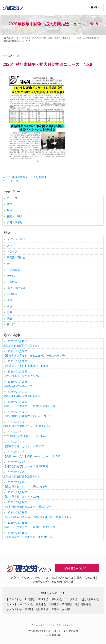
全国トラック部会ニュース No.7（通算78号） (31, 525)
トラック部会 (14, 599)
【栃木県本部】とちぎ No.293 (21, 495)
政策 (9, 210)
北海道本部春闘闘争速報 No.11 (22, 343)
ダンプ (11, 245)
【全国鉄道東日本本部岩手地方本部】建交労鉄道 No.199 (37, 515)
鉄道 (9, 318)
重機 (9, 312)
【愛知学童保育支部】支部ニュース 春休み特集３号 (34, 354)
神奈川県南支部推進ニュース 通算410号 (27, 505)
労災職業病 (13, 270)
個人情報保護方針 (63, 582)
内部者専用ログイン (77, 568)
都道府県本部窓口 (63, 578)
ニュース (12, 198)
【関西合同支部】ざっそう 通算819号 (26, 464)
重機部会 (43, 599)
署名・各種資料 (86, 578)
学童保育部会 (14, 609)
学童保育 (12, 282)
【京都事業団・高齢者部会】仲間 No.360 (28, 535)
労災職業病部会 (90, 599)
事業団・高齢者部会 (37, 609)
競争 (9, 306)
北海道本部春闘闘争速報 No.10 (22, 394)
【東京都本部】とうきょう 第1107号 (25, 444)
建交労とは (42, 578)
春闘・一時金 (15, 216)
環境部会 (57, 599)
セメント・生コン (17, 239)
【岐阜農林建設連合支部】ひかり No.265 (28, 414)
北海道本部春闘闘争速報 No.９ (22, 474)
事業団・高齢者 (16, 257)
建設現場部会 (83, 604)
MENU (96, 7)
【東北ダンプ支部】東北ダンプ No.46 (26, 364)
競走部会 (41, 604)
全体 (9, 264)
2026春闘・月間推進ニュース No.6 (25, 434)
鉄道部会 (30, 599)
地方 (9, 204)
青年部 (11, 324)
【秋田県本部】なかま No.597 (21, 374)
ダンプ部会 (71, 599)
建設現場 (12, 294)
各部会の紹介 (41, 582)
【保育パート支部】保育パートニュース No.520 (32, 454)
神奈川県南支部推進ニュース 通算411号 (27, 424)
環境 (9, 300)
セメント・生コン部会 (20, 604)
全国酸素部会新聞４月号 (18, 384)
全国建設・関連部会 (61, 604)
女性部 (11, 276)
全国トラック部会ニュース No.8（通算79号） (31, 404)
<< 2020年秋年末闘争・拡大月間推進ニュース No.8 (24, 179)
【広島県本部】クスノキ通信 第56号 (25, 484)
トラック (12, 251)
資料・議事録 (15, 222)
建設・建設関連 (16, 288)
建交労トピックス (21, 578)
